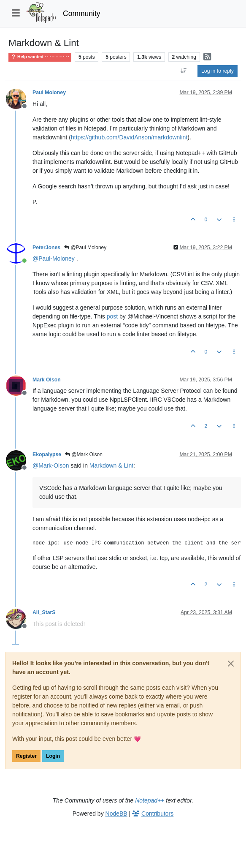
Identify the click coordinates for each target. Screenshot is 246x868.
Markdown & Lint (111, 465)
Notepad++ (150, 800)
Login (53, 756)
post (112, 316)
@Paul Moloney (85, 248)
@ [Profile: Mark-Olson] (51, 465)
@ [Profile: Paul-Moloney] (54, 258)
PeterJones (46, 248)
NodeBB (116, 814)
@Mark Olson (84, 454)
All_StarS (44, 612)
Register (26, 756)
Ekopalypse (47, 454)
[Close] (231, 664)
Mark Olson (47, 380)
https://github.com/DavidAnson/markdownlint (129, 137)
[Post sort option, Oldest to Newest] (184, 71)
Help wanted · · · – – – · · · (40, 57)
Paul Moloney (49, 93)
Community (82, 14)
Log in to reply (218, 71)
